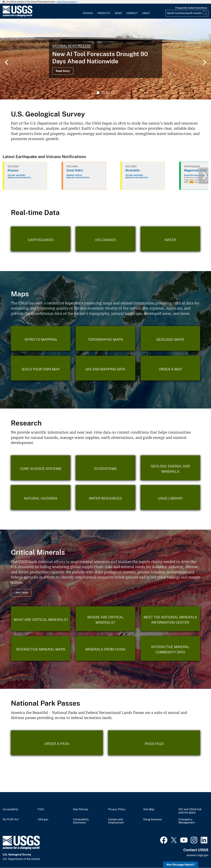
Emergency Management (187, 821)
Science (88, 13)
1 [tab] (98, 93)
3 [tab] (108, 93)
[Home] (17, 16)
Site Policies (81, 809)
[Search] (205, 13)
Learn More (21, 593)
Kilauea (13, 170)
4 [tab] (113, 93)
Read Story (63, 71)
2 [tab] (103, 93)
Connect (132, 13)
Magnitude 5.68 (195, 170)
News (118, 13)
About (146, 13)
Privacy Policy (117, 809)
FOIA (41, 809)
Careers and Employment (116, 821)
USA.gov (43, 819)
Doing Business (153, 819)
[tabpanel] (105, 59)
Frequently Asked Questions (191, 8)
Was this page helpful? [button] (181, 865)
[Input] (187, 13)
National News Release (71, 46)
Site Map (149, 809)
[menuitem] (88, 11)
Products (104, 13)
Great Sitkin (75, 170)
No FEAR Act (11, 819)
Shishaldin (133, 170)
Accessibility (11, 809)
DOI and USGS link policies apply (190, 811)
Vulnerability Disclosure (81, 821)
